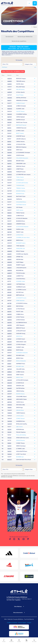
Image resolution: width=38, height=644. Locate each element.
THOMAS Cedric (20, 185)
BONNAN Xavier (20, 194)
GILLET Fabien (20, 95)
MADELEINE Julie (21, 248)
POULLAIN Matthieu (21, 435)
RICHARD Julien (20, 366)
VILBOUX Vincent (21, 103)
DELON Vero (19, 336)
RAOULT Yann (20, 377)
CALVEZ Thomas (20, 111)
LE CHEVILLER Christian (22, 183)
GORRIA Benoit (20, 180)
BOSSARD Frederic (21, 243)
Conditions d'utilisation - (13, 623)
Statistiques (5, 67)
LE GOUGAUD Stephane (22, 227)
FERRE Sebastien (20, 301)
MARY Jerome (20, 210)
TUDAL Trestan (20, 177)
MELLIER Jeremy (20, 89)
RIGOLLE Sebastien (21, 361)
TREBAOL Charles (21, 188)
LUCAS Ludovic (20, 416)
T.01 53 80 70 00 (10, 600)
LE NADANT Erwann (21, 298)
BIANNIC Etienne (20, 394)
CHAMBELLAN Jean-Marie (23, 237)
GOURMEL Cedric (21, 281)
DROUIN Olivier (20, 410)
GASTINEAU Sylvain (21, 205)
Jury (35, 67)
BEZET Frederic (20, 133)
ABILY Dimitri (19, 427)
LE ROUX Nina (20, 235)
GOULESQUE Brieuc (21, 202)
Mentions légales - (23, 623)
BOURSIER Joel (20, 457)
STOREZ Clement (20, 418)
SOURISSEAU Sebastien (22, 353)
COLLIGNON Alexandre (22, 158)
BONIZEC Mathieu (21, 191)
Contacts (29, 623)
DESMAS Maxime (21, 440)
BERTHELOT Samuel (21, 125)
